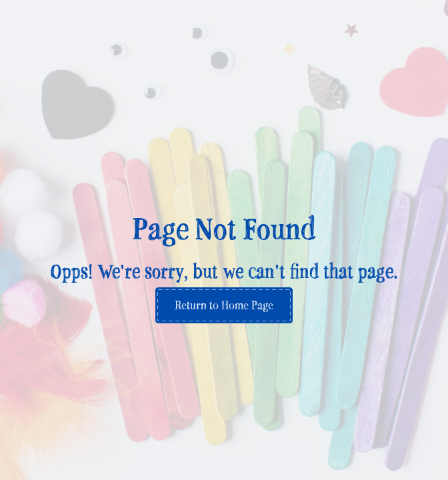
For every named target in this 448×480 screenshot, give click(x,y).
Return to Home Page (224, 305)
